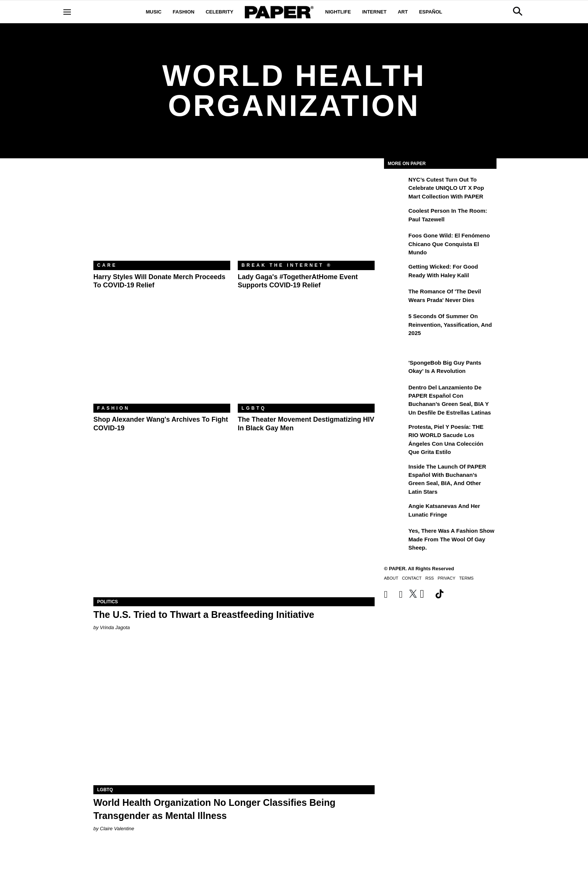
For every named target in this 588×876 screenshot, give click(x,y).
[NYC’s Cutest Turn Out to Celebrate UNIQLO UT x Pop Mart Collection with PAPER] (395, 185)
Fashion (184, 12)
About (391, 578)
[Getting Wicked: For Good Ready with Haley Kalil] (395, 272)
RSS (430, 578)
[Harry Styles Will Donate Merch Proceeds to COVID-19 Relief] (162, 215)
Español (430, 12)
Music (154, 12)
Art (403, 12)
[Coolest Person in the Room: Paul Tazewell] (395, 216)
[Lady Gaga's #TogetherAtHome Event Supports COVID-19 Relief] (306, 215)
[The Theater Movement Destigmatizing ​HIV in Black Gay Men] (306, 358)
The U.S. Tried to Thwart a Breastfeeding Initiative (204, 615)
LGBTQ (254, 408)
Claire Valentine (117, 829)
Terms (466, 578)
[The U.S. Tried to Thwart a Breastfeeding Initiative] (234, 527)
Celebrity (219, 12)
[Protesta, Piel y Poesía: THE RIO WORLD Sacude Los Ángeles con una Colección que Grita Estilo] (395, 432)
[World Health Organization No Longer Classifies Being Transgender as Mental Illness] (234, 715)
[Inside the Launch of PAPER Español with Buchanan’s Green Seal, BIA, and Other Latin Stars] (395, 472)
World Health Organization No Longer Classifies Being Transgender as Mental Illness (214, 809)
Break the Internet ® (287, 265)
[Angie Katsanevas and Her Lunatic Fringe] (395, 511)
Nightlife (338, 12)
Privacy (446, 578)
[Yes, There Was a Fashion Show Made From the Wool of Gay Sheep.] (395, 536)
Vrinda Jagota (115, 627)
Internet (374, 12)
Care (107, 265)
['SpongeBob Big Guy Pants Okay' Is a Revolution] (395, 368)
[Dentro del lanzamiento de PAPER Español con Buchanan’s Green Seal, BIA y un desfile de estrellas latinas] (395, 393)
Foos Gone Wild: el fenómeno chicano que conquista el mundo (449, 244)
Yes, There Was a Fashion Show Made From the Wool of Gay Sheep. (451, 539)
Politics (107, 602)
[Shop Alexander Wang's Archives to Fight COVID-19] (162, 358)
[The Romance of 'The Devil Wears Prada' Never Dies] (395, 297)
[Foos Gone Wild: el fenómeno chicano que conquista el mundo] (395, 241)
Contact (412, 578)
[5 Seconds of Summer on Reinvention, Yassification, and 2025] (395, 322)
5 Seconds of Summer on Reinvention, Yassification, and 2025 (450, 325)
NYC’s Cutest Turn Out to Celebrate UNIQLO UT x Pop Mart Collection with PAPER (446, 188)
